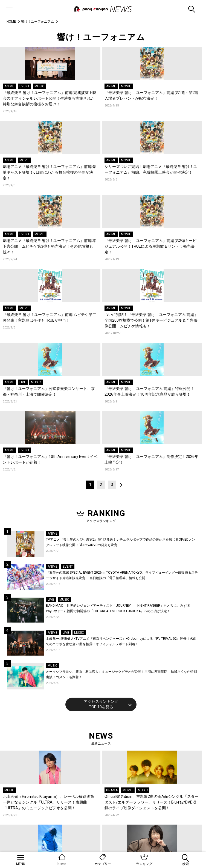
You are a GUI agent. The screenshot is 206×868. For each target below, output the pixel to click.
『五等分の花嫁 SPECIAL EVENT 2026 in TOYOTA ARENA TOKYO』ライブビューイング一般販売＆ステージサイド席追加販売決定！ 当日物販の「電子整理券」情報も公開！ (122, 575)
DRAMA (112, 790)
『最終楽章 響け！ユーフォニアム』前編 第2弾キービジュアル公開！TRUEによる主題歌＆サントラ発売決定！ (150, 246)
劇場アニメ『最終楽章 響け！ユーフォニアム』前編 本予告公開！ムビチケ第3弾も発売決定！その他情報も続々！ (50, 246)
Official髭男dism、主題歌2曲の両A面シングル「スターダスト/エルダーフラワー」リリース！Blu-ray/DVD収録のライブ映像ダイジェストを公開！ (152, 802)
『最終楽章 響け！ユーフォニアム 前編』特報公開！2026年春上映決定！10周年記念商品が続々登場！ (149, 391)
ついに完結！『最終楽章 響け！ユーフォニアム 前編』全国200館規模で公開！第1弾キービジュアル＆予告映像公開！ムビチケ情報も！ (151, 320)
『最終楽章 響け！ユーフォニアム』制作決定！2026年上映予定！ (151, 459)
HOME (11, 22)
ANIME (9, 86)
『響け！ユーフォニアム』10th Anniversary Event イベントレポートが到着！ (50, 459)
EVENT (24, 86)
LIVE (23, 382)
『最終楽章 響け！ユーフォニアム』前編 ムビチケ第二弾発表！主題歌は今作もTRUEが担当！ (50, 317)
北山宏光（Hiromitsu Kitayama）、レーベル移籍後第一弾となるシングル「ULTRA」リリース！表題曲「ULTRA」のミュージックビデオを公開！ (48, 802)
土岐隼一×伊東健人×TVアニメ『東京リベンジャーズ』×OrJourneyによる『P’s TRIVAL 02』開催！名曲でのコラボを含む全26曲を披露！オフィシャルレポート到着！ (121, 641)
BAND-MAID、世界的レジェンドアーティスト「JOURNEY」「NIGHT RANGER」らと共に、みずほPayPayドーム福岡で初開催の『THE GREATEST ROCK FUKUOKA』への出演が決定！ (118, 608)
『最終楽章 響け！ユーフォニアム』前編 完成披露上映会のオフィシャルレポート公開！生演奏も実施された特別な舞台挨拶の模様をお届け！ (50, 98)
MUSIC (39, 86)
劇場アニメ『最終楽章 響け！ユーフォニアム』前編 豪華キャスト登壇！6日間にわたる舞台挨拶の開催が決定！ (50, 172)
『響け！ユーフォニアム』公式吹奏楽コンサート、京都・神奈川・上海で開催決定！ (49, 391)
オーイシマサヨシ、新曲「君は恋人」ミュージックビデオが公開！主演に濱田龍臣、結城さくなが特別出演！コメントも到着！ (121, 674)
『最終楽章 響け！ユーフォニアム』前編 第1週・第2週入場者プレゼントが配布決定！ (152, 95)
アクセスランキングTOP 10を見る (101, 704)
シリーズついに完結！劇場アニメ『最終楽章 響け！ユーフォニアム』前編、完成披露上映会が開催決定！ (151, 169)
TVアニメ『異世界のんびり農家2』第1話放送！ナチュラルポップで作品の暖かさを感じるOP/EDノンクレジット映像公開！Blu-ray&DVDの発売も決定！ (121, 542)
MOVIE (126, 86)
